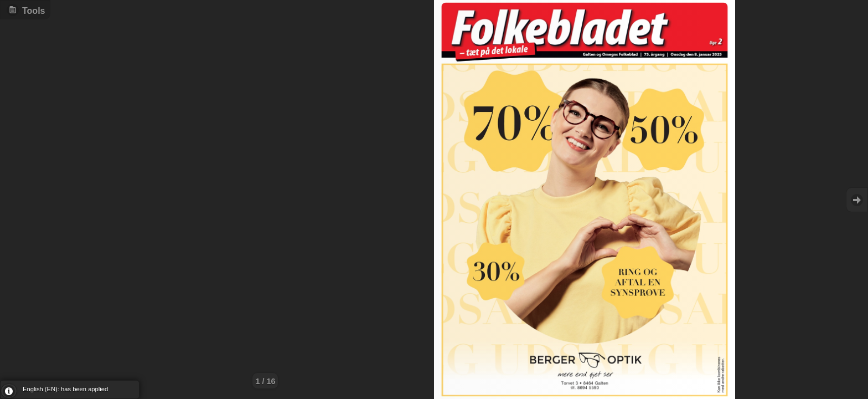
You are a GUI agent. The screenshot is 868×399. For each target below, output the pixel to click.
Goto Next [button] (857, 200)
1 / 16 (265, 381)
